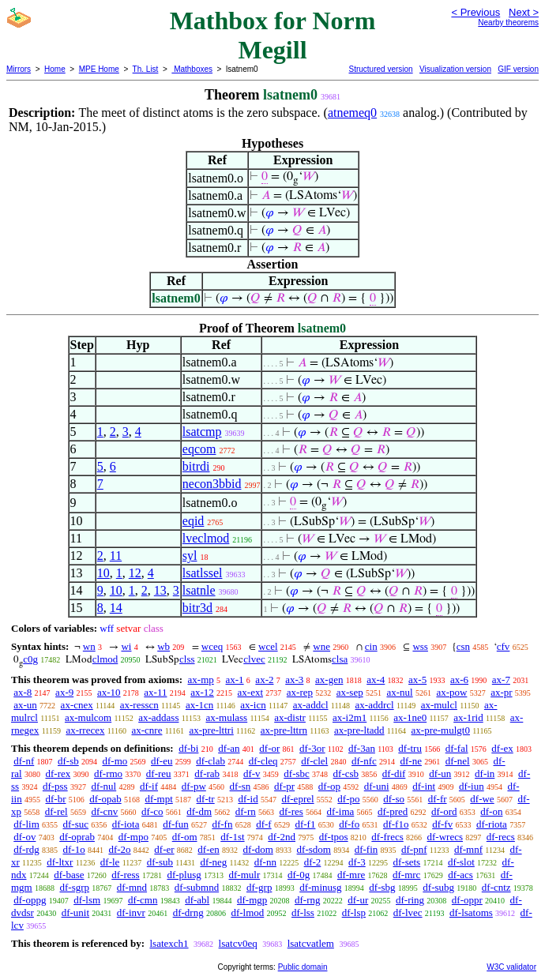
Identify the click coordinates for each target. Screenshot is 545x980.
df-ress (125, 875)
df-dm (199, 811)
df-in (485, 773)
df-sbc (297, 773)
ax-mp (201, 680)
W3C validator (511, 967)
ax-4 (376, 680)
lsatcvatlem (311, 943)
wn (89, 646)
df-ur (358, 900)
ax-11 (155, 692)
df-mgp (252, 900)
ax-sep (350, 692)
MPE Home (99, 69)
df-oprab (77, 837)
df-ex (502, 748)
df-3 (357, 862)
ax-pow (451, 692)
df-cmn (143, 900)
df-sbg (382, 887)
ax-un (25, 705)
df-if (149, 786)
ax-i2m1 (350, 717)
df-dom (258, 849)
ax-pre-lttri (211, 730)
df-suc (76, 824)
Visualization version (455, 69)
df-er (164, 849)
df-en (208, 849)
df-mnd (132, 887)
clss (187, 659)
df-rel (56, 811)
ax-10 (109, 692)
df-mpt (158, 799)
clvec (254, 659)
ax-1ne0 (410, 717)
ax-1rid (468, 717)
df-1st (232, 837)
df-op (329, 786)
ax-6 (459, 680)
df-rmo (108, 773)
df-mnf (468, 849)
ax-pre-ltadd (359, 730)
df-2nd (282, 837)
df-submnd (197, 887)
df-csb (346, 773)
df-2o (119, 849)
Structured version (380, 69)
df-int (424, 786)
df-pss (55, 786)
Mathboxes (192, 69)
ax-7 (501, 680)
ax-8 (23, 692)
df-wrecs (445, 837)
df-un (440, 773)
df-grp (259, 887)
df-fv (442, 824)
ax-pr (501, 692)
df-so (394, 799)
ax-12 (202, 692)
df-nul (103, 786)
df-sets (406, 862)
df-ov (24, 837)
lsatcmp (202, 432)
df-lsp (354, 912)
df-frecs (387, 837)
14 (116, 608)
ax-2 (264, 680)
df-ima (341, 811)
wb (163, 646)
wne (321, 646)
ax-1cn (199, 705)
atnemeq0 (352, 113)
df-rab (207, 773)
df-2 (313, 862)
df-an (229, 748)
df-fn (222, 824)
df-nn (265, 862)
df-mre (351, 875)
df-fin (366, 849)
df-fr (438, 799)
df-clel (314, 761)
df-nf (24, 761)
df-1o (74, 849)
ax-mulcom (88, 717)
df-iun (472, 786)
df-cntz (496, 887)
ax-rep (300, 692)
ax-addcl (311, 705)
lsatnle (199, 590)
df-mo (115, 761)
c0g (30, 659)
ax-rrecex (85, 730)
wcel (268, 646)
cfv (504, 646)
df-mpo (133, 837)
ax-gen (329, 680)
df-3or (312, 748)
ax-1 (235, 680)
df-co (152, 811)
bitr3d (197, 608)
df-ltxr (60, 862)
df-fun (176, 824)
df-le (110, 862)
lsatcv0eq (238, 943)
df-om (185, 837)
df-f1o (396, 824)
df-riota (492, 824)
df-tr (206, 799)
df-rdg (26, 849)
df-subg (438, 887)
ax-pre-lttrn (284, 730)
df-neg (213, 862)
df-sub (160, 862)
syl (190, 556)
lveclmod (206, 538)
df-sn (241, 786)
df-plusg (184, 875)
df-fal (457, 748)
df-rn (246, 811)
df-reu (159, 773)
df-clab (210, 761)
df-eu (162, 761)
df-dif (394, 773)
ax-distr (290, 717)
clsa (340, 659)
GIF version (518, 69)
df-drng (188, 912)
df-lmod (247, 912)
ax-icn (253, 705)
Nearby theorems (508, 23)
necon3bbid (212, 484)
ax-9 (64, 692)
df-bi (188, 748)
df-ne (411, 761)
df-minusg (320, 887)
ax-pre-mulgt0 (441, 730)
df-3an (362, 748)
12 (135, 573)
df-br (55, 799)
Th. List (146, 69)
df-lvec (408, 912)
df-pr (284, 786)
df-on (491, 811)
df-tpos (334, 837)
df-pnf (414, 849)
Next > (524, 12)
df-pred (393, 811)
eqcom (199, 449)
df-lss (303, 912)
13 (160, 590)
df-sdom (314, 849)
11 (116, 556)
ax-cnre (147, 730)
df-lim (26, 824)
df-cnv (104, 811)
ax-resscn (139, 705)
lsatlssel (203, 573)
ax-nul (399, 692)
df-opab (105, 799)
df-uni (377, 786)
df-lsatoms (471, 912)
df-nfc (364, 761)
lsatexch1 (169, 943)
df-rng (308, 900)
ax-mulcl (439, 705)
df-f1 (305, 824)
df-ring (410, 900)
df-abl (197, 900)
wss (420, 646)
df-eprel (297, 799)
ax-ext (250, 692)
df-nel (458, 761)
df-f (264, 824)
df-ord (444, 811)
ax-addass (158, 717)
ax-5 (417, 680)
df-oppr (467, 900)
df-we (482, 799)
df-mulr (245, 875)
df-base (69, 875)
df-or (269, 748)
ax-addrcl (375, 705)
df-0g (299, 875)
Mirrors (19, 69)
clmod (105, 659)
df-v (252, 773)
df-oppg (30, 900)
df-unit (75, 912)
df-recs (501, 837)
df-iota (126, 824)
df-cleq (263, 761)
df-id (248, 799)
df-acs (460, 875)
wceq (212, 646)
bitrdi (196, 466)
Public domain (303, 967)
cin (371, 646)
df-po (348, 799)
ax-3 (294, 680)
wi (126, 646)
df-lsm (87, 900)
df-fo (349, 824)
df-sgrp (74, 887)
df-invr (131, 912)
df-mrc (406, 875)
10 (103, 573)
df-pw (194, 786)
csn (463, 646)
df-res (291, 811)
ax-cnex (77, 705)
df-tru (410, 748)
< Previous (475, 12)
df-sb (68, 761)
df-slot (461, 862)
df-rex (58, 773)
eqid (194, 521)
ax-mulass (226, 717)
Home (55, 69)
